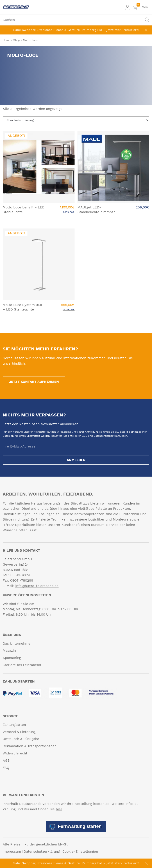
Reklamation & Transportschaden (30, 746)
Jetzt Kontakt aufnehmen (34, 382)
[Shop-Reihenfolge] (76, 120)
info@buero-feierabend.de (37, 586)
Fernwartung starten (79, 827)
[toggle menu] (146, 7)
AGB (85, 436)
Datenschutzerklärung (42, 852)
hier (59, 809)
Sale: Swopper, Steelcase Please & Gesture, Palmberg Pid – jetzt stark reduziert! (76, 30)
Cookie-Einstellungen (80, 852)
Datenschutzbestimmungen (110, 436)
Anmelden (76, 460)
